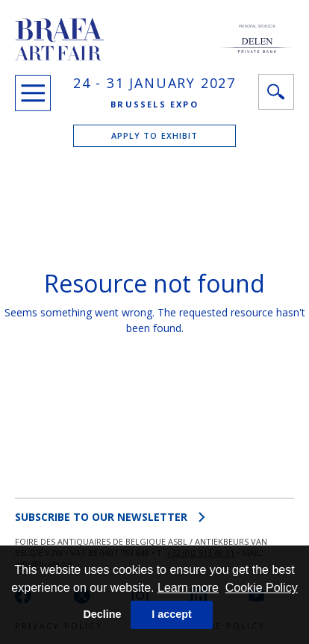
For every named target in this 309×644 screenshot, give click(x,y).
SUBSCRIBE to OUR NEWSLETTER (110, 517)
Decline (102, 614)
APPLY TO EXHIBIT (155, 135)
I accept (172, 614)
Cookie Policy (262, 588)
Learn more (188, 588)
